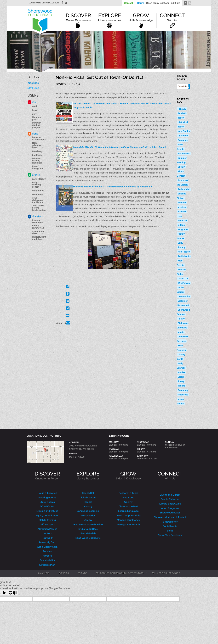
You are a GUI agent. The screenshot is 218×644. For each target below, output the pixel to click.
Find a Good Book (88, 529)
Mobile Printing (47, 520)
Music (181, 332)
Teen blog (37, 151)
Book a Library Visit (38, 227)
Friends (82, 573)
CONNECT (170, 476)
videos (181, 225)
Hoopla (88, 502)
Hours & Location (47, 493)
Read (34, 106)
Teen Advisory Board (37, 145)
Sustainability (47, 560)
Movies (181, 372)
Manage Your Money (128, 520)
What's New (184, 283)
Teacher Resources (37, 221)
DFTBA (181, 167)
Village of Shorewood (166, 573)
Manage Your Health (128, 525)
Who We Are (47, 507)
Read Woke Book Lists (88, 538)
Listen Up (183, 279)
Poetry (181, 319)
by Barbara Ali (112, 187)
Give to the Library (170, 495)
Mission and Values (47, 511)
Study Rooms (47, 502)
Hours (159, 3)
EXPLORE (88, 476)
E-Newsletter (170, 522)
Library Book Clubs (170, 504)
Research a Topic (128, 493)
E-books (182, 212)
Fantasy (182, 109)
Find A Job (128, 498)
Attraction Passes (47, 529)
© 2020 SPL (44, 573)
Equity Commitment (47, 516)
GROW (128, 476)
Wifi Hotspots (47, 525)
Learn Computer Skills (128, 516)
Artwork (47, 556)
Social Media (170, 526)
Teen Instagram (37, 167)
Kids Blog (33, 83)
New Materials (88, 534)
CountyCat (88, 493)
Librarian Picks (36, 118)
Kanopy (88, 507)
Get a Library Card (47, 547)
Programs (183, 229)
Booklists (37, 155)
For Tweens (184, 153)
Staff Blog (33, 88)
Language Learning (88, 511)
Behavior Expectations (39, 138)
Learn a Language (128, 511)
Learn (35, 110)
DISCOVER (47, 476)
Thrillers (182, 203)
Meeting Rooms (47, 498)
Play (34, 114)
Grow (141, 17)
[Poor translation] (13, 593)
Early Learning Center (36, 185)
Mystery (182, 207)
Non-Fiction (184, 252)
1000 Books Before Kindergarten (39, 208)
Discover (78, 17)
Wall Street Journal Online (88, 525)
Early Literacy (39, 179)
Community (184, 296)
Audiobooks (184, 256)
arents (34, 175)
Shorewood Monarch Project (170, 517)
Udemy (88, 520)
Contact (128, 3)
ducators (35, 217)
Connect (172, 17)
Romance (183, 140)
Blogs (33, 77)
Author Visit (184, 189)
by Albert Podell (119, 147)
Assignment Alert (38, 232)
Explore (110, 17)
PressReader (88, 516)
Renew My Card (47, 542)
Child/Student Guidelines (39, 238)
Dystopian (183, 136)
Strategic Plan (47, 565)
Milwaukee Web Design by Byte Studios (120, 573)
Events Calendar (170, 499)
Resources (37, 194)
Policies (47, 551)
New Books (184, 131)
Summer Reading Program (37, 125)
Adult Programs (170, 508)
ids (32, 102)
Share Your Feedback (170, 535)
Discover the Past (128, 507)
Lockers (47, 534)
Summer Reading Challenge (37, 161)
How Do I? (47, 538)
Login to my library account (44, 3)
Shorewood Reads (170, 513)
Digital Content (88, 498)
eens (33, 134)
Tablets (182, 386)
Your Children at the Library (38, 200)
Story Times (38, 191)
